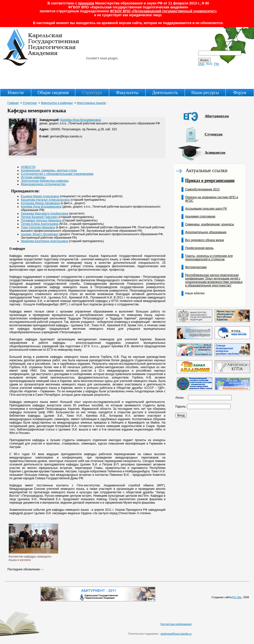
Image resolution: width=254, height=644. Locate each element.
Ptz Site (237, 597)
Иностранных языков (91, 103)
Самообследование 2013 (202, 189)
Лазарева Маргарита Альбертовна (45, 214)
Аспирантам (215, 152)
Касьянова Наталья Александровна (45, 200)
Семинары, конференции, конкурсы (210, 224)
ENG (201, 64)
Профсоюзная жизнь (199, 248)
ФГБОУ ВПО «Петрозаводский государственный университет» (163, 11)
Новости (16, 93)
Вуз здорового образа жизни (205, 240)
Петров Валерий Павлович (39, 217)
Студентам (214, 134)
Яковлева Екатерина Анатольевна (44, 241)
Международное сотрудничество (43, 184)
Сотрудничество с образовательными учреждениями (57, 174)
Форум (240, 93)
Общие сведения (53, 93)
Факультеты (127, 93)
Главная (13, 103)
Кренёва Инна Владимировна (81, 120)
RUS (209, 64)
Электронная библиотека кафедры (45, 181)
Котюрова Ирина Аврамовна (40, 203)
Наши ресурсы (205, 93)
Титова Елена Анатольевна (40, 224)
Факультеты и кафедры (57, 103)
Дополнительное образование (206, 232)
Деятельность (165, 93)
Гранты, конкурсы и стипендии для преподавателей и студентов (209, 258)
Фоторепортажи (196, 267)
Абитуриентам (217, 116)
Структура (92, 93)
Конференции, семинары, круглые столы (49, 170)
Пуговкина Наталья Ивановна (41, 220)
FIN (216, 64)
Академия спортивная (200, 216)
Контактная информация (176, 624)
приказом (86, 3)
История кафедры (33, 177)
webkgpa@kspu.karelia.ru (176, 634)
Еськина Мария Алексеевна (40, 196)
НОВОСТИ (28, 167)
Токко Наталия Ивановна (38, 227)
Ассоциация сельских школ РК (206, 209)
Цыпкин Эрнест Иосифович (40, 234)
